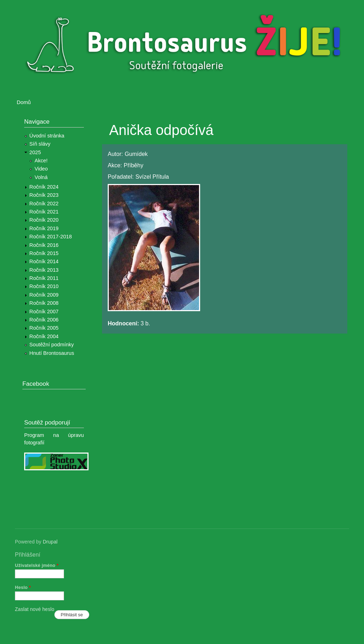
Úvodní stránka (47, 136)
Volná (41, 177)
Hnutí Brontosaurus (52, 353)
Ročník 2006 (44, 320)
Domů (24, 102)
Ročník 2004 (44, 336)
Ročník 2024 (44, 187)
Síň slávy (40, 144)
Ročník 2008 (44, 303)
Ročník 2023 (44, 195)
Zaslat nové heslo (35, 609)
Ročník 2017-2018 (51, 237)
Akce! (41, 161)
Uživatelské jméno (37, 565)
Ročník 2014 (44, 261)
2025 (35, 152)
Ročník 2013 (44, 270)
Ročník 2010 (44, 286)
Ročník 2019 (44, 228)
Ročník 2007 (44, 312)
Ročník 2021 (44, 212)
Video (41, 169)
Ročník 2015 (44, 253)
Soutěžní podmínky (52, 345)
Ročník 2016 (44, 245)
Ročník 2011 (44, 278)
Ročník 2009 (44, 295)
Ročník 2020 (44, 220)
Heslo (23, 587)
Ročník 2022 (44, 204)
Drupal (50, 542)
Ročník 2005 (44, 328)
